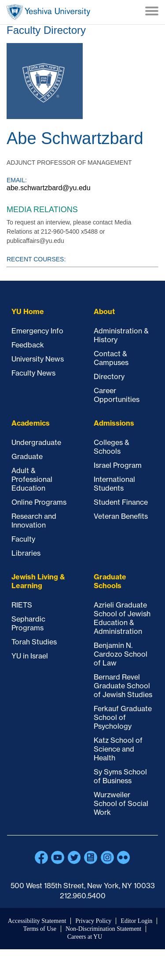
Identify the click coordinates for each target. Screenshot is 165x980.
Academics (31, 423)
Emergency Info (37, 331)
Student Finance (121, 502)
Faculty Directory (46, 30)
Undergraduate (36, 442)
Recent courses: (36, 259)
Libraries (26, 553)
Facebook (41, 857)
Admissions (114, 423)
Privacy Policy (93, 921)
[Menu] (152, 12)
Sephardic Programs (28, 623)
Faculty (23, 539)
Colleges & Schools (112, 447)
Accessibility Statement (37, 921)
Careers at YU (85, 937)
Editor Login (136, 921)
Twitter (74, 857)
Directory (109, 376)
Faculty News (33, 373)
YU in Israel (30, 656)
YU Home (28, 311)
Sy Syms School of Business (120, 776)
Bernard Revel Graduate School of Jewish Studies (123, 686)
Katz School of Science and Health (118, 749)
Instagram (107, 857)
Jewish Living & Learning (38, 581)
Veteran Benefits (121, 516)
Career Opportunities (117, 395)
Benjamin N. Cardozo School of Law (121, 654)
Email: (17, 180)
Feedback (28, 345)
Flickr (124, 857)
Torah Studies (34, 642)
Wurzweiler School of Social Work (121, 803)
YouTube (58, 857)
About (104, 311)
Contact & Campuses (111, 358)
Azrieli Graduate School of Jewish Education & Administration (122, 618)
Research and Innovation (34, 521)
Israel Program (118, 465)
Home (48, 12)
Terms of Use (40, 929)
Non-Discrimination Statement (103, 929)
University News (38, 359)
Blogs (91, 857)
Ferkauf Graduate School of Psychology (123, 717)
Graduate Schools (110, 581)
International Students (114, 484)
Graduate (27, 456)
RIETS (22, 605)
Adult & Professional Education (32, 479)
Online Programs (39, 502)
